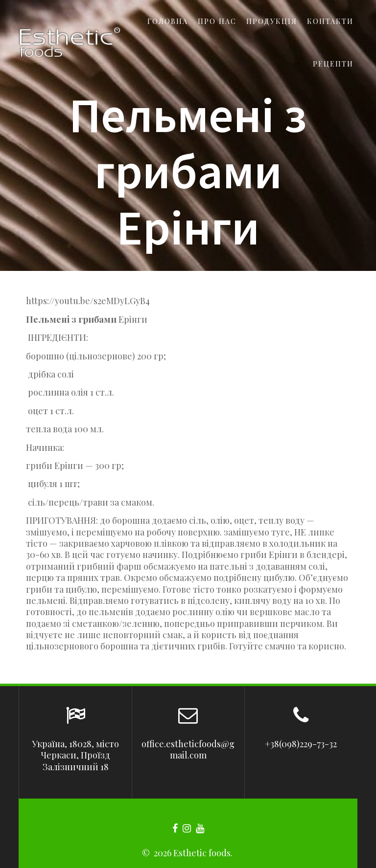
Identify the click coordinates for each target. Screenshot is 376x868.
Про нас (217, 21)
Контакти (330, 21)
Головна (168, 21)
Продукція (272, 21)
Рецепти (333, 64)
